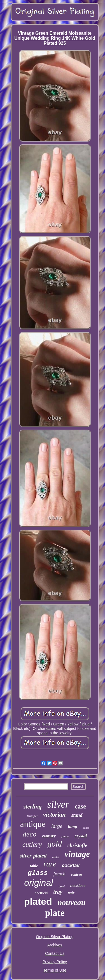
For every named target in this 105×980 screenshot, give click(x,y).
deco (30, 834)
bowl (61, 886)
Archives (55, 945)
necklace (78, 885)
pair (71, 893)
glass (38, 873)
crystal (81, 836)
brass (86, 828)
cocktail (71, 865)
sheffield (41, 893)
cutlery (32, 844)
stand (77, 815)
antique (33, 824)
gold (55, 844)
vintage (77, 854)
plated (38, 901)
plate (55, 913)
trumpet (32, 816)
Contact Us (55, 953)
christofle (77, 845)
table (34, 866)
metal (55, 857)
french (60, 874)
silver (58, 804)
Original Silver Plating (55, 937)
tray (58, 892)
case (81, 806)
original (39, 883)
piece (65, 836)
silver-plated (33, 856)
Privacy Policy (55, 962)
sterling (33, 807)
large (57, 826)
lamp (72, 827)
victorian (54, 815)
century (49, 836)
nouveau (72, 902)
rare (50, 864)
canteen (77, 875)
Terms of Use (55, 970)
